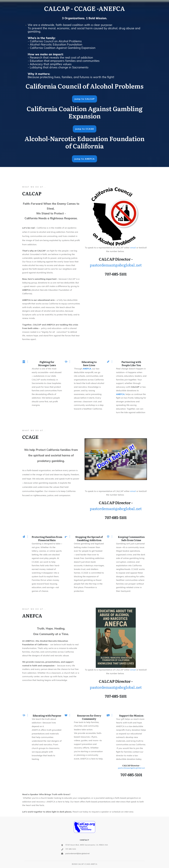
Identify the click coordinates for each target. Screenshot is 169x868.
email (133, 248)
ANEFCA (87, 369)
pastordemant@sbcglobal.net (116, 265)
